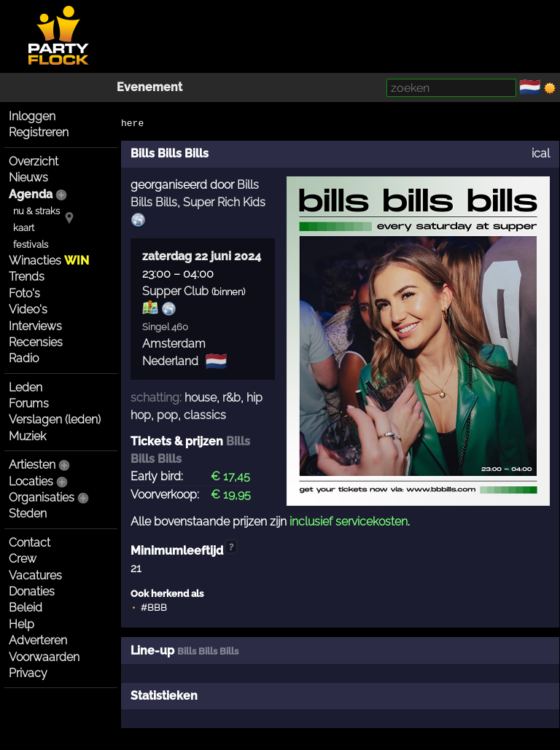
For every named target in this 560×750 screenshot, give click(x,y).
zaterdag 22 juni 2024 (202, 256)
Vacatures (35, 575)
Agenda (31, 194)
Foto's (24, 293)
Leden (26, 387)
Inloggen (32, 116)
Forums (29, 403)
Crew (23, 559)
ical (541, 153)
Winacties (49, 261)
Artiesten (32, 465)
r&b (232, 398)
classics (205, 415)
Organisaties (42, 497)
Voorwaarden (44, 657)
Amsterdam (174, 344)
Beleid (26, 608)
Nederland (170, 361)
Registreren (39, 132)
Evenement (149, 87)
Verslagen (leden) (55, 419)
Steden (28, 513)
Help (22, 624)
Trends (27, 277)
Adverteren (38, 640)
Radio (24, 358)
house (201, 398)
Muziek (27, 436)
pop (167, 415)
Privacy (28, 673)
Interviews (35, 326)
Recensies (36, 342)
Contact (30, 543)
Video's (28, 309)
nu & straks (36, 211)
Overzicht (34, 161)
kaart (24, 228)
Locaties (31, 481)
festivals (31, 245)
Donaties (32, 591)
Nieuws (28, 177)
